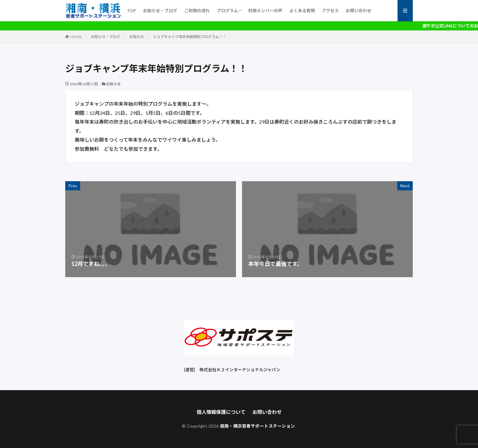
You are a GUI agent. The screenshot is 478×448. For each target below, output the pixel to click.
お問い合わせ (358, 11)
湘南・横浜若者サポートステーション (257, 426)
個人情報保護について (221, 412)
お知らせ (137, 37)
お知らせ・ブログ (160, 11)
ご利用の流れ (197, 11)
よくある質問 (302, 11)
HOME (76, 37)
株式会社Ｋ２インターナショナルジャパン (240, 370)
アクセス (330, 11)
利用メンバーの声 (265, 11)
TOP (131, 11)
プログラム (227, 11)
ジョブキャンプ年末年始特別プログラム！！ (190, 37)
